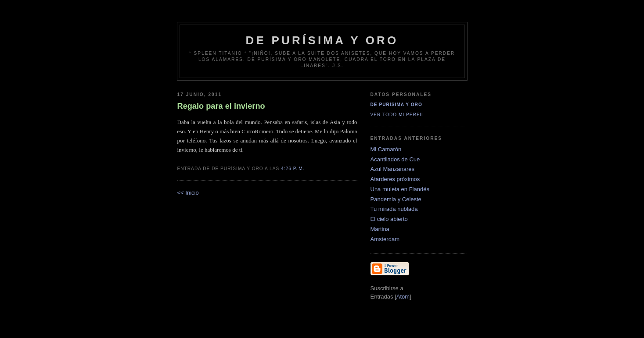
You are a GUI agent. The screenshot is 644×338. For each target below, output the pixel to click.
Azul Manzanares (392, 169)
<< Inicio (188, 193)
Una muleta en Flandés (400, 189)
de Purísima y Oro (322, 40)
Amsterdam (385, 239)
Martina (380, 229)
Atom (403, 297)
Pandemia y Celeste (396, 199)
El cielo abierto (389, 219)
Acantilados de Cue (395, 159)
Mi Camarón (386, 149)
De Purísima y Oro (396, 105)
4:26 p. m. (293, 169)
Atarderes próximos (395, 179)
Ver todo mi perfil (398, 115)
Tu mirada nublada (394, 209)
